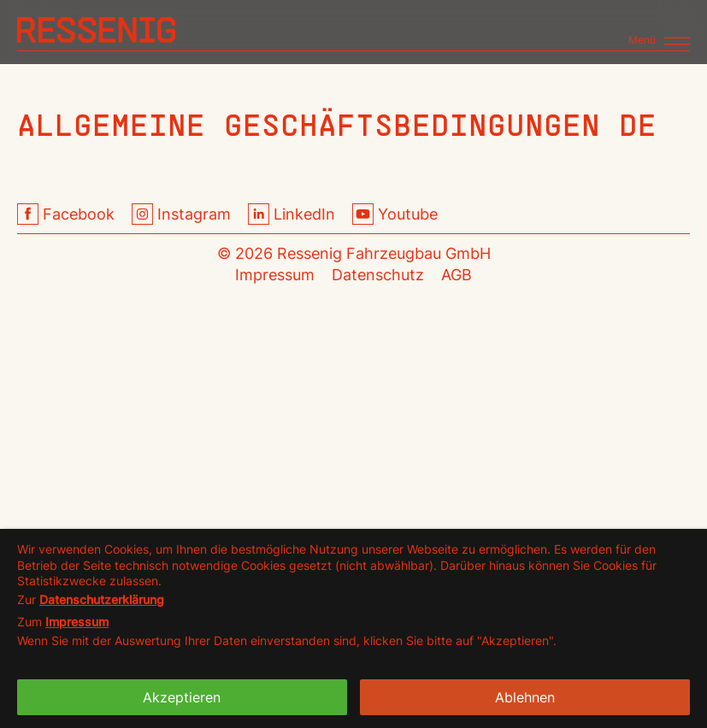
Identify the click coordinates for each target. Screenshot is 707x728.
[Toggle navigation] (659, 33)
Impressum (275, 275)
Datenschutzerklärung (102, 599)
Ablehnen (525, 697)
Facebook (66, 214)
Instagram (181, 214)
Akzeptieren (182, 697)
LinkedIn (292, 214)
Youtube (395, 214)
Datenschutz (378, 275)
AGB (457, 275)
